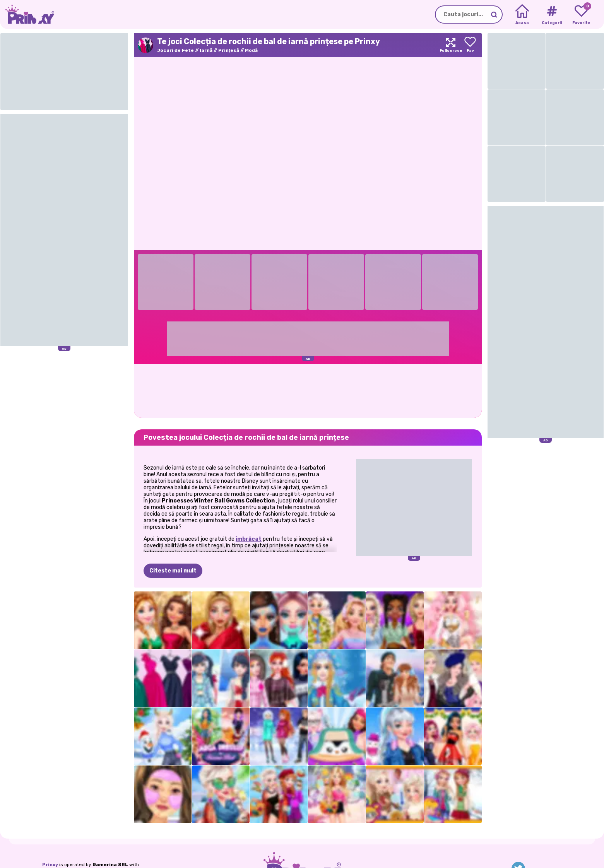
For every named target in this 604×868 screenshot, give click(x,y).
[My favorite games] (581, 15)
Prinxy (50, 865)
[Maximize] (451, 45)
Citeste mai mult (173, 571)
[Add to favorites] (470, 45)
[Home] (522, 15)
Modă (251, 50)
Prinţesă (229, 50)
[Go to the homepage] (27, 15)
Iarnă (206, 50)
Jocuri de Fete (175, 50)
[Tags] (552, 15)
